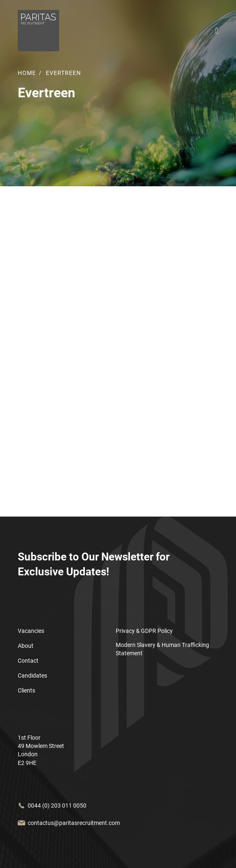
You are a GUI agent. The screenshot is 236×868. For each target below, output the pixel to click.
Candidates (32, 676)
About (26, 646)
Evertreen (63, 73)
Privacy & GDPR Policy (144, 631)
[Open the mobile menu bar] (217, 31)
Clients (26, 690)
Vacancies (31, 631)
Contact (28, 661)
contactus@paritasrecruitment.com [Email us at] (74, 823)
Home (27, 73)
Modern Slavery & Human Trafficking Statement (162, 649)
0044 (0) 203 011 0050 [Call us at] (57, 805)
